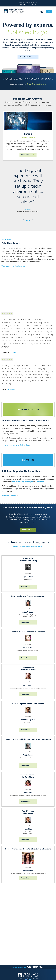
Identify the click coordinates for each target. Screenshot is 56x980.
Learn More (25, 155)
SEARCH (24, 4)
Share (15, 352)
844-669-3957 (47, 79)
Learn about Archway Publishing (16, 445)
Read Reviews (41, 84)
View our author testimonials (14, 266)
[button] (23, 220)
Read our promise (10, 496)
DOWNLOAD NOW (28, 530)
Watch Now (25, 587)
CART (33, 4)
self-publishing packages (22, 482)
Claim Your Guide (25, 57)
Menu (49, 11)
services (40, 482)
